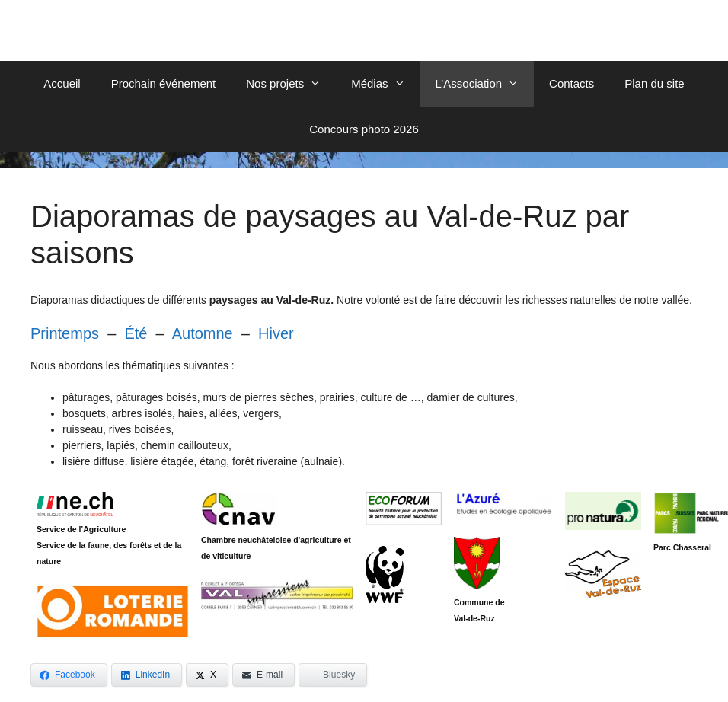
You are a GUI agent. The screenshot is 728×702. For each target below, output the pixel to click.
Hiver (276, 333)
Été (136, 333)
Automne (203, 333)
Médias (385, 84)
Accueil (62, 83)
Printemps (65, 333)
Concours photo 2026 (364, 129)
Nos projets (291, 84)
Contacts (572, 83)
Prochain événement (164, 83)
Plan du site (654, 83)
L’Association (485, 84)
